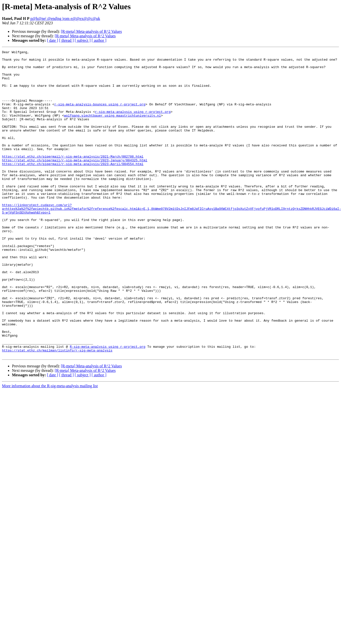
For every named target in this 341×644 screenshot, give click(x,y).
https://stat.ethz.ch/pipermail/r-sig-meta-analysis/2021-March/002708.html (73, 178)
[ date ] (53, 40)
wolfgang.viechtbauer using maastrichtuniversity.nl (113, 129)
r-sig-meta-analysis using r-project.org (133, 124)
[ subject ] (83, 40)
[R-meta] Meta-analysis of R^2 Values (91, 31)
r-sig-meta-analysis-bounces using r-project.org (100, 115)
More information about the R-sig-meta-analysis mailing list (50, 447)
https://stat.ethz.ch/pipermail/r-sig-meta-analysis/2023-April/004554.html (73, 187)
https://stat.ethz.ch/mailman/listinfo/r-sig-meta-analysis (57, 411)
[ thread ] (66, 40)
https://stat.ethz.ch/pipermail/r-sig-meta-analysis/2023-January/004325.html (75, 182)
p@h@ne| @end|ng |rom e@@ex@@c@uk (65, 19)
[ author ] (99, 40)
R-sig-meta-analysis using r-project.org (108, 406)
